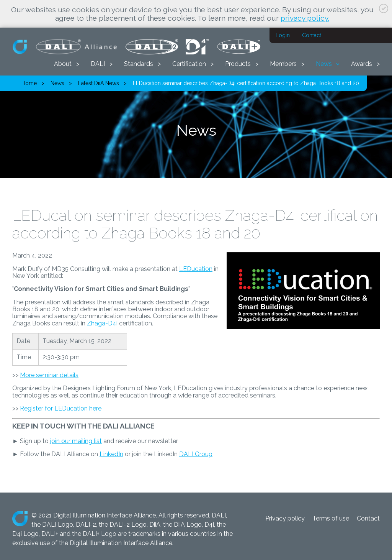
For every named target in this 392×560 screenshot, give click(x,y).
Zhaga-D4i (102, 323)
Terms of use (331, 518)
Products (238, 64)
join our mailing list (76, 441)
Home (29, 83)
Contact (312, 35)
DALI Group (196, 454)
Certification (189, 64)
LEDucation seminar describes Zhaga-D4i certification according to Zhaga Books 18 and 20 (246, 83)
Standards (139, 64)
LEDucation (196, 269)
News (324, 64)
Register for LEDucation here (61, 408)
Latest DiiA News (99, 83)
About (63, 64)
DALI (98, 64)
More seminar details (49, 375)
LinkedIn (111, 454)
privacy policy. (305, 18)
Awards (362, 64)
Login (283, 35)
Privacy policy (285, 518)
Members (283, 64)
